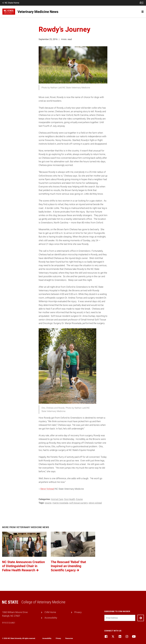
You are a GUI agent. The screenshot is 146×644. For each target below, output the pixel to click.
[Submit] (141, 618)
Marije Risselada (60, 503)
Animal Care (57, 499)
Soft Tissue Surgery (78, 503)
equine (48, 503)
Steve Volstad (47, 489)
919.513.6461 (9, 623)
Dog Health (70, 499)
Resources (69, 638)
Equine (79, 499)
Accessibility (51, 618)
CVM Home (50, 612)
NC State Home (11, 3)
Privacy (78, 612)
